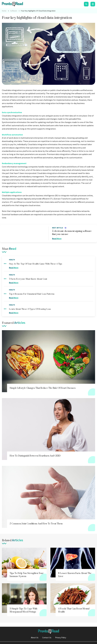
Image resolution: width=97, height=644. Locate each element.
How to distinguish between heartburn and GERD (35, 456)
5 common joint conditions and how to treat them (36, 524)
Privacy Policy (61, 638)
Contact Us (47, 638)
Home (4, 11)
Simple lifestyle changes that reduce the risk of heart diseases (43, 388)
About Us (35, 638)
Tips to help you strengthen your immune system (27, 575)
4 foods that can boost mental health (74, 610)
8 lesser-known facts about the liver (75, 575)
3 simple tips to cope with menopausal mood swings (23, 610)
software (14, 11)
